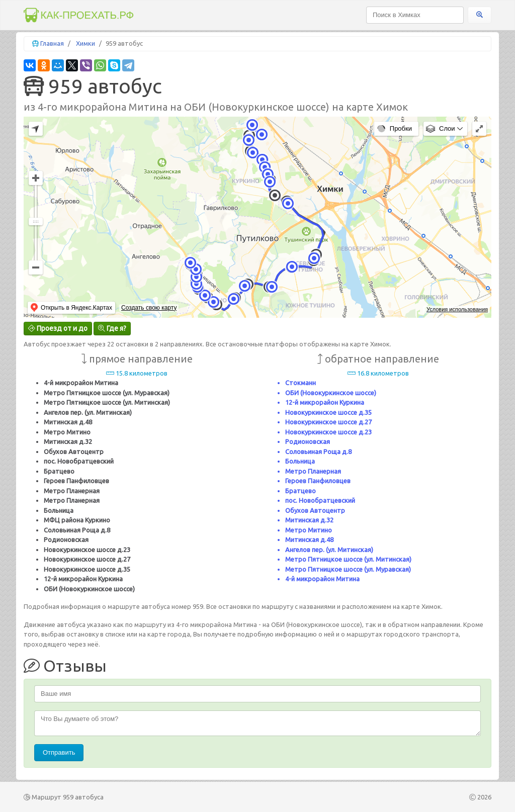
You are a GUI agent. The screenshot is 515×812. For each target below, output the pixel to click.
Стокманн (301, 383)
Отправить (59, 752)
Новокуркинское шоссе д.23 (87, 550)
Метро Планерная (72, 491)
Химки (85, 43)
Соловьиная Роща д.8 (77, 530)
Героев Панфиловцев (76, 481)
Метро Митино (67, 432)
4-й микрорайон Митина (81, 383)
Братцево (59, 471)
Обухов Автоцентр (74, 452)
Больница (59, 510)
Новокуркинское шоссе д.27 (87, 559)
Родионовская (66, 539)
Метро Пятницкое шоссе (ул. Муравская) (107, 393)
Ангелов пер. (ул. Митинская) (88, 412)
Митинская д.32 (68, 441)
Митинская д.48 (68, 422)
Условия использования (457, 309)
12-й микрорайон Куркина (83, 579)
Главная (52, 43)
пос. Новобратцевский (79, 461)
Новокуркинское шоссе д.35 (87, 569)
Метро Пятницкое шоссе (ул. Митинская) (107, 402)
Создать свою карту (149, 308)
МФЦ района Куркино (77, 520)
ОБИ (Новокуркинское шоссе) (89, 589)
